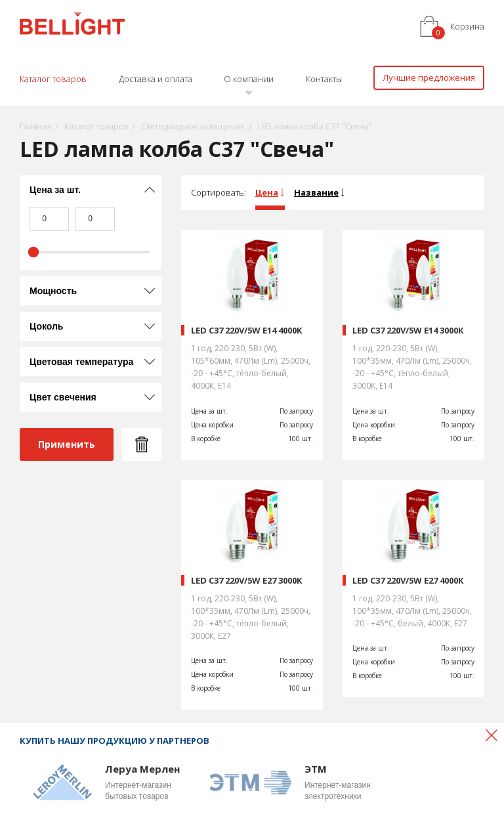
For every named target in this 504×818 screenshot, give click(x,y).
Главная (35, 126)
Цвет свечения (63, 397)
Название (316, 192)
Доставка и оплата (156, 79)
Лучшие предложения (429, 77)
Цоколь (46, 326)
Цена (267, 192)
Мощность (53, 291)
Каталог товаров (53, 79)
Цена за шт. (55, 190)
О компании (249, 79)
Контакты (324, 79)
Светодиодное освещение (193, 126)
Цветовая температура (81, 362)
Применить (67, 444)
